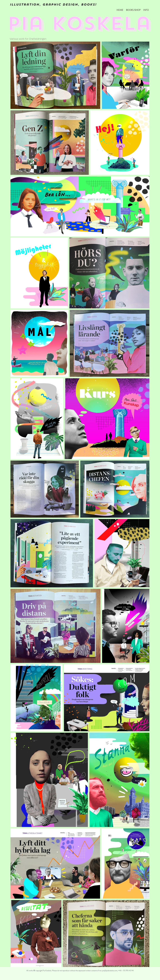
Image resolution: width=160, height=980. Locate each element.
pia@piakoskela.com (110, 970)
